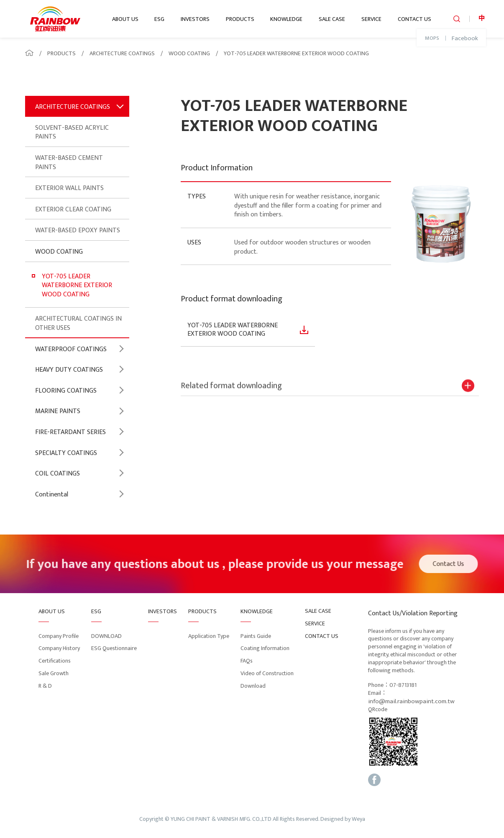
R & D (45, 686)
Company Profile (59, 636)
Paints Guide (256, 636)
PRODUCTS (240, 19)
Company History (59, 648)
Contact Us (452, 564)
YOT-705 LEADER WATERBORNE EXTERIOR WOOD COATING (296, 53)
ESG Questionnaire (114, 648)
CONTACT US (414, 19)
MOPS (432, 39)
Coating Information (265, 648)
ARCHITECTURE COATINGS (122, 53)
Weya (358, 819)
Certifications (55, 661)
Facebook (465, 39)
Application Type (209, 636)
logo (55, 19)
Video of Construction (267, 673)
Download (253, 686)
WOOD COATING (189, 53)
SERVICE (371, 19)
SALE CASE (332, 19)
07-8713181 (403, 685)
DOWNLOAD (106, 636)
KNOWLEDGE (286, 19)
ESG (159, 19)
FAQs (247, 661)
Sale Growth (54, 673)
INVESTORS (195, 19)
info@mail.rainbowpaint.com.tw (411, 702)
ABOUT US (125, 19)
